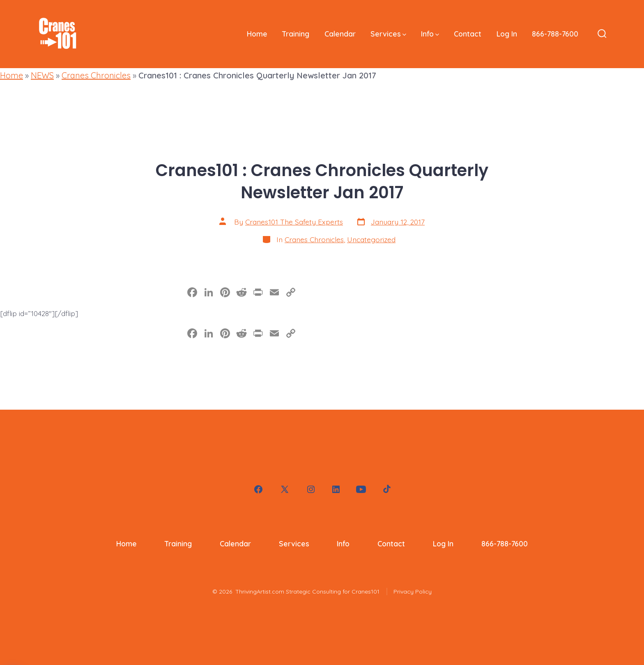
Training (296, 34)
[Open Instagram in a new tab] (311, 489)
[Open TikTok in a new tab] (386, 489)
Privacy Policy (413, 592)
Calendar (340, 34)
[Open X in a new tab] (285, 489)
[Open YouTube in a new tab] (361, 489)
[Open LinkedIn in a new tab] (336, 489)
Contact (468, 34)
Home (257, 34)
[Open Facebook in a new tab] (258, 489)
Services (388, 34)
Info (430, 34)
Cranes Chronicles (96, 75)
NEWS (42, 75)
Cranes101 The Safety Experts (294, 222)
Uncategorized (371, 239)
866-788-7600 (555, 34)
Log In (507, 34)
